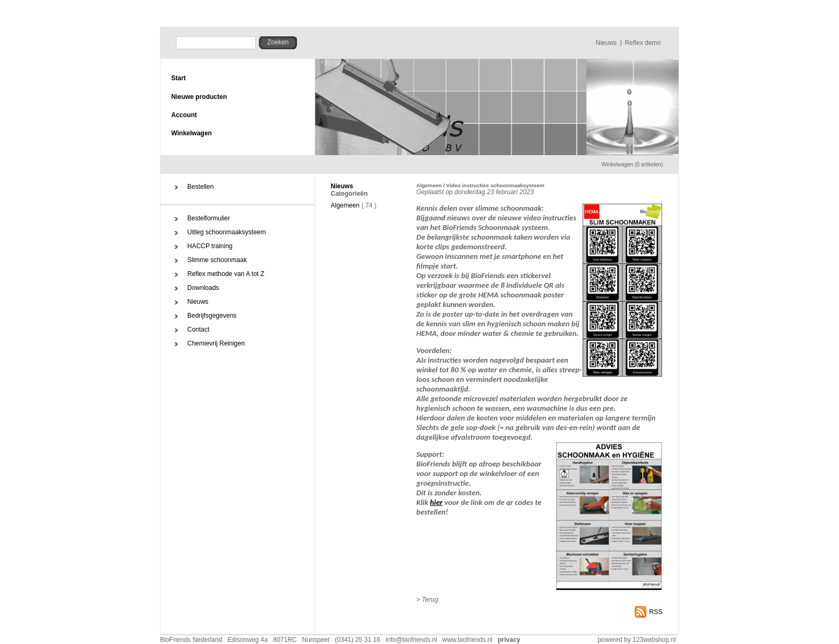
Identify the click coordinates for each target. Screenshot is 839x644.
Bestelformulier (209, 218)
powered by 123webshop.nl (637, 640)
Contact (198, 329)
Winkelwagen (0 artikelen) (632, 164)
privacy (509, 640)
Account (184, 115)
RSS (656, 612)
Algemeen (345, 205)
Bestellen (200, 187)
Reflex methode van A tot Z (226, 274)
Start (178, 78)
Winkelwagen (192, 133)
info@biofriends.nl (411, 640)
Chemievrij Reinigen (216, 343)
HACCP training (210, 246)
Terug (430, 600)
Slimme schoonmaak (217, 260)
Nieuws (606, 43)
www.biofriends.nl (467, 640)
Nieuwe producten (199, 97)
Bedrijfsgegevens (212, 316)
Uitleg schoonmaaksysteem (227, 232)
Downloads (203, 288)
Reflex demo (643, 43)
